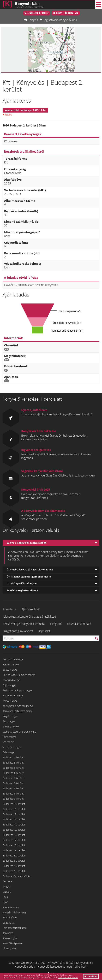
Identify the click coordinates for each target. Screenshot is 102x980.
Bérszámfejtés (10, 917)
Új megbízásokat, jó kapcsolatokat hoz (30, 570)
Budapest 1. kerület (13, 757)
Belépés (33, 20)
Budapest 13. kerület (14, 819)
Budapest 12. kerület (14, 814)
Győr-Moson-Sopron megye (17, 690)
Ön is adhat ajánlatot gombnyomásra (29, 577)
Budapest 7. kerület (13, 788)
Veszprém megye (12, 747)
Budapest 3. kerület (13, 768)
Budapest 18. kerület (14, 845)
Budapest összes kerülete (17, 876)
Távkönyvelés (10, 948)
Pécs (5, 897)
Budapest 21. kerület (14, 861)
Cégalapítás (9, 923)
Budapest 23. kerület (14, 871)
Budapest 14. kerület (14, 825)
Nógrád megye (10, 716)
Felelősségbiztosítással (15, 928)
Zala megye (9, 752)
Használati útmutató (79, 624)
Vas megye (8, 742)
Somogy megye (11, 726)
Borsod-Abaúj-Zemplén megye (19, 675)
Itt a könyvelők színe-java (22, 583)
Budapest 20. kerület (14, 855)
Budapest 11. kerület (14, 809)
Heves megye (10, 701)
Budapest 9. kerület (13, 799)
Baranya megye (11, 664)
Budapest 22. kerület (14, 866)
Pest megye (9, 721)
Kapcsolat (44, 631)
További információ (68, 977)
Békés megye (10, 670)
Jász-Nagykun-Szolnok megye (18, 706)
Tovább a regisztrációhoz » (23, 590)
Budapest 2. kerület (13, 763)
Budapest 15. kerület (14, 830)
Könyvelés (8, 933)
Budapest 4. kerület (13, 773)
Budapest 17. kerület (14, 840)
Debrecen (8, 881)
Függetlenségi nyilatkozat (18, 631)
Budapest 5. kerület (13, 778)
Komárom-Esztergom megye (18, 711)
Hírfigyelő (56, 624)
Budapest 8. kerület (13, 794)
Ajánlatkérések (31, 609)
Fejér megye (9, 685)
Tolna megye (9, 737)
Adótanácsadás (11, 907)
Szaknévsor (9, 609)
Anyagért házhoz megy (14, 912)
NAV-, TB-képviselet (13, 943)
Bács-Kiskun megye (13, 659)
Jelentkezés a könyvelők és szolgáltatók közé (29, 617)
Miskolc (7, 892)
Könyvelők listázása (67, 13)
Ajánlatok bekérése (38, 13)
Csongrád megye (11, 680)
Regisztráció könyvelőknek (60, 20)
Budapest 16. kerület (14, 835)
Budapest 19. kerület (14, 850)
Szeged (6, 886)
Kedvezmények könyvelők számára (24, 624)
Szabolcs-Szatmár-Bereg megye (19, 732)
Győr (5, 902)
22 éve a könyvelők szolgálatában (27, 543)
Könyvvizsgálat (10, 938)
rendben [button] (91, 976)
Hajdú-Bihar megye (13, 695)
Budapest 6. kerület (13, 783)
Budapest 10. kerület (14, 804)
